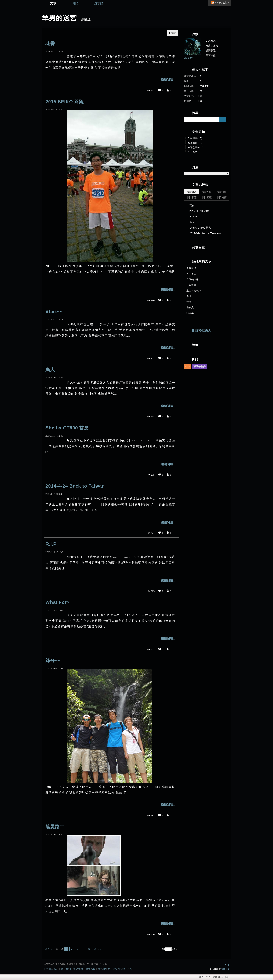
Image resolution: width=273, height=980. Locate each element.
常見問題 (78, 969)
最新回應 (207, 192)
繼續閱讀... (168, 80)
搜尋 (222, 120)
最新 (173, 33)
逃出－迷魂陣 (194, 291)
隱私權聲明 (119, 969)
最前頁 (49, 949)
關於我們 (66, 969)
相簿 (76, 3)
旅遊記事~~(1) (196, 147)
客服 (130, 969)
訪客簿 (99, 3)
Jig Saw (188, 58)
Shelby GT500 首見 (67, 428)
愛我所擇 (191, 268)
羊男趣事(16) (195, 138)
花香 (50, 43)
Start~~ (54, 311)
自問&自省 (192, 279)
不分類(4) (193, 152)
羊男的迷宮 (59, 18)
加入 (208, 977)
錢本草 (190, 313)
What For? (58, 602)
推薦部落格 (212, 46)
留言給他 (211, 55)
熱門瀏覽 (192, 198)
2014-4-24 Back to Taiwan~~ (78, 486)
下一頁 (87, 949)
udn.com (225, 969)
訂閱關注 (211, 50)
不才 (189, 296)
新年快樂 (191, 285)
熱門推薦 (222, 198)
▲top (227, 964)
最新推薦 (222, 192)
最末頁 (98, 949)
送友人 (190, 307)
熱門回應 (207, 198)
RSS (188, 366)
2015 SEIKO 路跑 (65, 102)
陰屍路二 (55, 827)
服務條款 (90, 969)
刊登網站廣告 (51, 969)
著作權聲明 (104, 969)
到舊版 (86, 20)
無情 (189, 302)
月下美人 (191, 274)
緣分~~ (53, 660)
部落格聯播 (200, 366)
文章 (53, 3)
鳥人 (50, 370)
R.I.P (51, 544)
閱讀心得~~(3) (196, 143)
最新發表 (192, 192)
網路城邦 (218, 977)
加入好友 (211, 41)
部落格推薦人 (202, 330)
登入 (201, 977)
